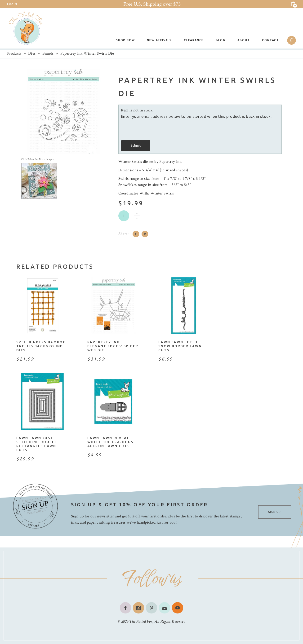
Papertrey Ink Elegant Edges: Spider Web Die (113, 346)
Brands (48, 53)
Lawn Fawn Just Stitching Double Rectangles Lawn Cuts (37, 444)
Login (12, 4)
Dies (32, 53)
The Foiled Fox (141, 621)
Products (14, 53)
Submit (136, 146)
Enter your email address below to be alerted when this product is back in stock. (196, 116)
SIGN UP (274, 512)
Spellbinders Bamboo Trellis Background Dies (41, 346)
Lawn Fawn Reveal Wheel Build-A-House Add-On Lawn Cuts (112, 442)
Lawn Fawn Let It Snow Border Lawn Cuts (180, 346)
